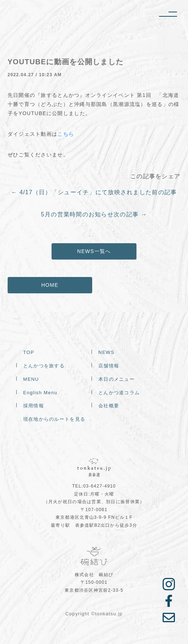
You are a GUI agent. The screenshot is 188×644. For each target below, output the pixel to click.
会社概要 (109, 406)
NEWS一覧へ (94, 251)
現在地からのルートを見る (54, 419)
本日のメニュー (117, 380)
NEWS (106, 353)
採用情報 (34, 406)
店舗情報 (109, 366)
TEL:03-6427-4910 (94, 486)
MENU (31, 380)
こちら (66, 134)
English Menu (40, 393)
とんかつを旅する (44, 366)
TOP (29, 353)
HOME (50, 285)
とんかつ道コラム (119, 393)
